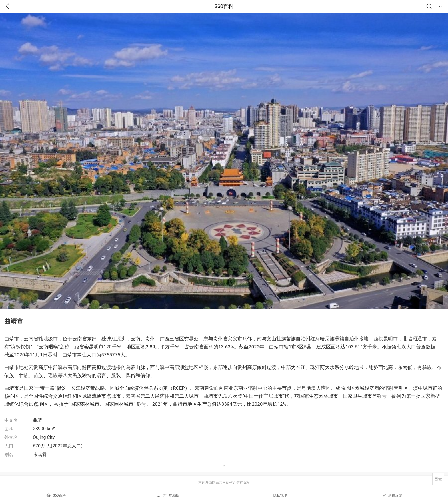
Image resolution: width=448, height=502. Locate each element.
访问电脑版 (168, 495)
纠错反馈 (392, 495)
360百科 (224, 6)
